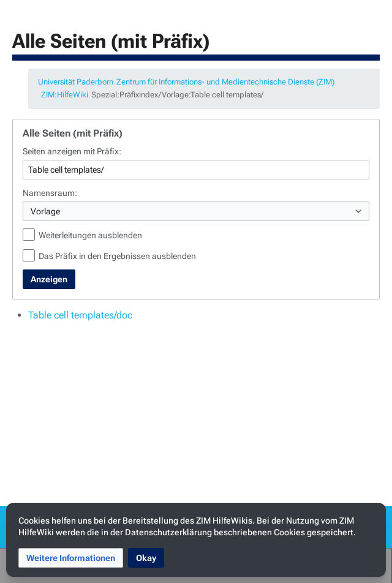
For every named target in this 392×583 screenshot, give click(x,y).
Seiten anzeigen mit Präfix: (72, 151)
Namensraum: (50, 193)
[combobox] (196, 211)
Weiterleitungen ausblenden (90, 235)
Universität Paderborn (76, 82)
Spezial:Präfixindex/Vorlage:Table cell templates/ (177, 95)
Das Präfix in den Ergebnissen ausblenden (117, 256)
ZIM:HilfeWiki (65, 95)
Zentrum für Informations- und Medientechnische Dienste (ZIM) (225, 82)
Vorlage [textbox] (45, 211)
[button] (71, 558)
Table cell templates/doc (80, 315)
